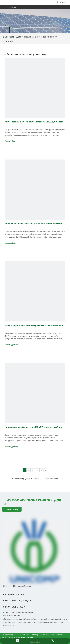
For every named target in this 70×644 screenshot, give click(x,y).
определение (52, 478)
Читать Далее (11, 141)
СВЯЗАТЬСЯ (12, 509)
